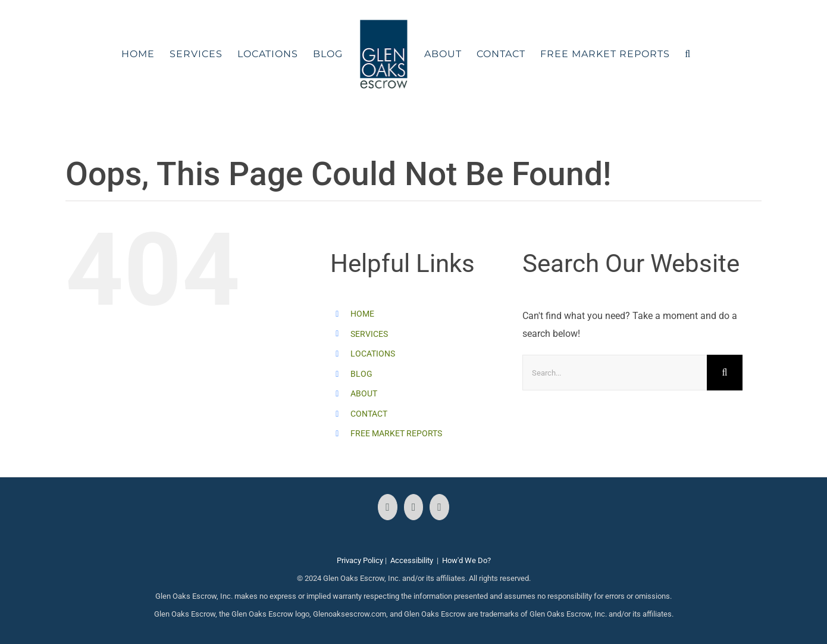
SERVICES (369, 334)
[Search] (725, 373)
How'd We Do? (466, 560)
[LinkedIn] (439, 507)
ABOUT (364, 393)
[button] (688, 54)
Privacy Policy (360, 560)
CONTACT (369, 414)
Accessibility (412, 560)
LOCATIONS (373, 354)
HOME (362, 314)
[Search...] (615, 373)
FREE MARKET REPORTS (396, 433)
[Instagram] (414, 507)
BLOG (361, 374)
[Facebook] (388, 507)
